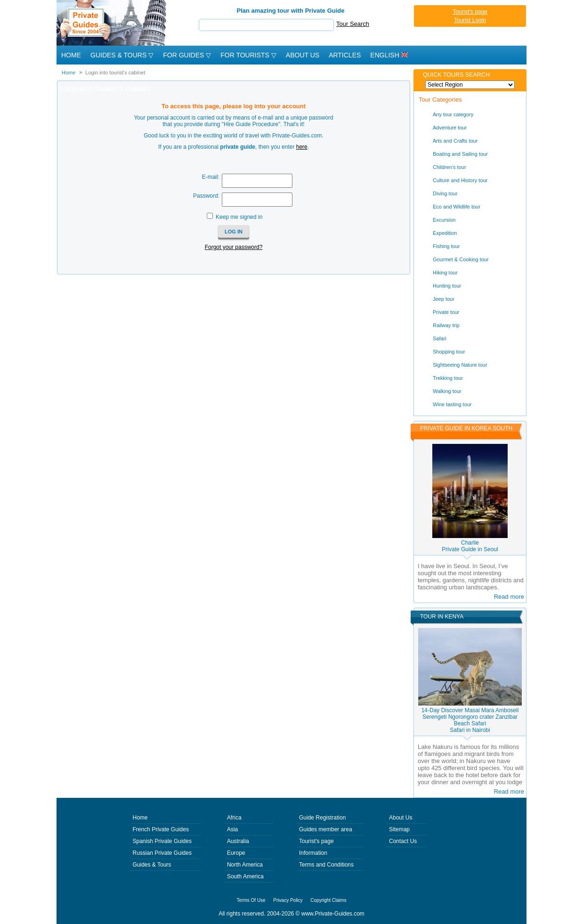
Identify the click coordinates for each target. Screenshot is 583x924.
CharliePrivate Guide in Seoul (470, 546)
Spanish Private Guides (162, 841)
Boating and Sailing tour (460, 154)
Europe (236, 853)
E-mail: (211, 177)
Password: (206, 196)
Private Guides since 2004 (112, 23)
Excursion (444, 220)
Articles (345, 55)
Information (313, 853)
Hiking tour (445, 273)
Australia (238, 841)
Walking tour (447, 391)
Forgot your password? (234, 247)
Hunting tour (447, 286)
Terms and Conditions (326, 865)
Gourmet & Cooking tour (461, 259)
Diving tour (445, 193)
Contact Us (403, 841)
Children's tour (449, 167)
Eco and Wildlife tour (457, 207)
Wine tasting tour (452, 404)
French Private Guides (161, 829)
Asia (232, 829)
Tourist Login (470, 20)
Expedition (445, 233)
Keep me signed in (239, 217)
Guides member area (326, 829)
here (302, 147)
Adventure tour (450, 128)
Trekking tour (448, 378)
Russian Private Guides (162, 853)
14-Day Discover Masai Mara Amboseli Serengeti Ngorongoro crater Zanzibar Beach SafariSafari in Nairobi (470, 720)
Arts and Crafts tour (455, 141)
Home (71, 55)
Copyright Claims (328, 900)
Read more (509, 597)
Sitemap (399, 829)
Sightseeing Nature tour (460, 365)
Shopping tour (449, 352)
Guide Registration (322, 818)
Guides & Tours (152, 865)
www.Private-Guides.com (333, 914)
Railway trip (446, 325)
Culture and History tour (460, 180)
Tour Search (353, 24)
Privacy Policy (288, 900)
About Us (303, 55)
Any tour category (453, 114)
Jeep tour (444, 299)
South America (245, 876)
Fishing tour (446, 246)
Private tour (446, 312)
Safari (440, 338)
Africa (234, 818)
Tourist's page (470, 12)
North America (245, 865)
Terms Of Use (251, 900)
